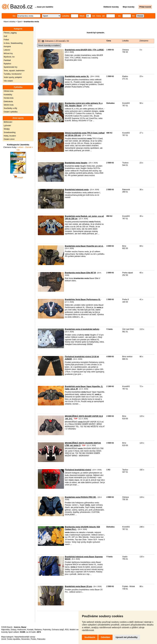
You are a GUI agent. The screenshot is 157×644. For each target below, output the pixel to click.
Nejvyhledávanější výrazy (25, 637)
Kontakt (30, 630)
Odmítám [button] (105, 637)
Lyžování (7, 126)
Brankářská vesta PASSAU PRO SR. (81, 497)
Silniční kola (9, 105)
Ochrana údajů (58, 630)
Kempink (7, 47)
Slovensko (25, 639)
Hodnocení (22, 630)
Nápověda (5, 630)
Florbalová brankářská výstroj (78, 470)
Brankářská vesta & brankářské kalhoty (82, 329)
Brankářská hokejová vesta (77, 190)
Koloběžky (8, 95)
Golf (5, 36)
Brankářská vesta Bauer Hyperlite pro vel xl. (84, 246)
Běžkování (8, 122)
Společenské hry (11, 67)
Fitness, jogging (10, 33)
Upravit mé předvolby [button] (127, 637)
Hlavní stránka (9, 22)
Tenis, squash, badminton (14, 71)
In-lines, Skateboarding (13, 43)
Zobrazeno (144, 41)
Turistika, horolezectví (13, 74)
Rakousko (41, 639)
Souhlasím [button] (90, 637)
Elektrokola (8, 102)
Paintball (7, 60)
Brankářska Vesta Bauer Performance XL (83, 299)
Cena (109, 41)
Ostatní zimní (9, 139)
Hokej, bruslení (10, 136)
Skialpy (7, 129)
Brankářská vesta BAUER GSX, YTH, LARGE (84, 50)
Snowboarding (10, 132)
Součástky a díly (10, 108)
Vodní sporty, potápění (13, 77)
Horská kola (9, 98)
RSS (67, 630)
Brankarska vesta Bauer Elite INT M (80, 273)
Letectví (7, 50)
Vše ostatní (8, 81)
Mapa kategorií (7, 637)
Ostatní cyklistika (11, 112)
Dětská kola (9, 91)
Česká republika (13, 639)
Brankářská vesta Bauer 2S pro (78, 586)
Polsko (33, 639)
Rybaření (7, 64)
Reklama (38, 630)
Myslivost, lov (9, 57)
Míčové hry (8, 53)
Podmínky (47, 630)
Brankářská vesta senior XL (77, 76)
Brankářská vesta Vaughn (76, 163)
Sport (20, 22)
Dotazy (13, 630)
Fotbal (6, 40)
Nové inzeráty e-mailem (49, 45)
